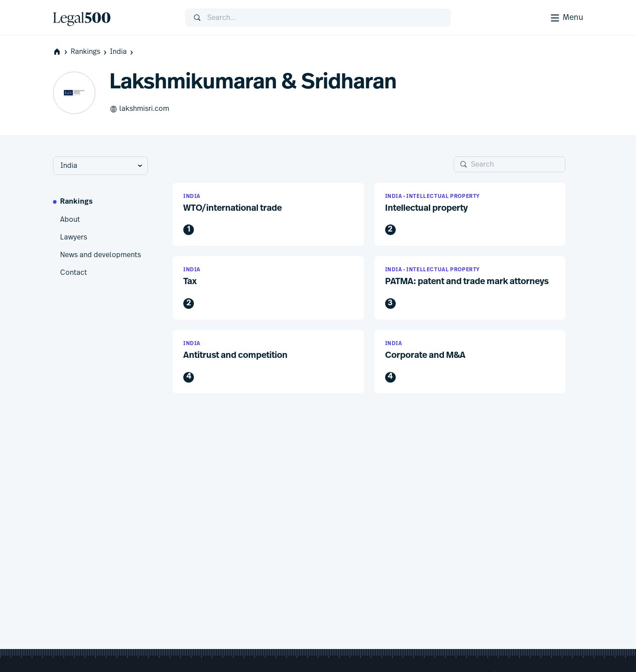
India (122, 52)
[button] (268, 215)
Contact (74, 273)
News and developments (100, 255)
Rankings (89, 52)
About (70, 220)
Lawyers (74, 237)
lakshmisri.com (139, 109)
